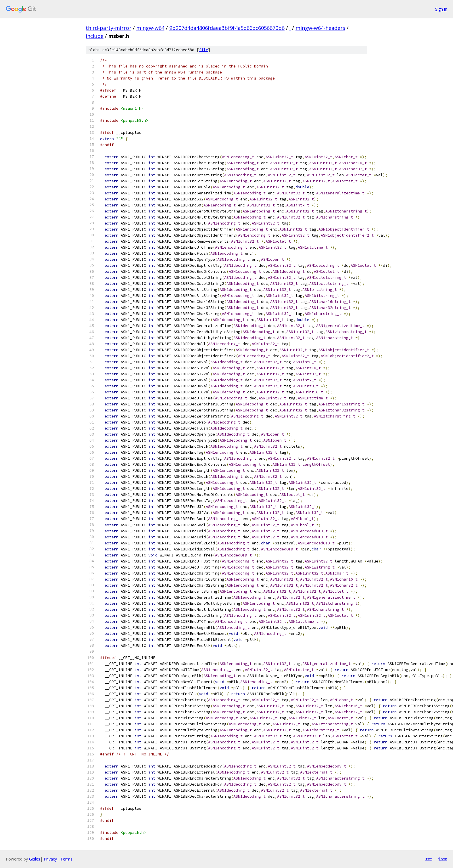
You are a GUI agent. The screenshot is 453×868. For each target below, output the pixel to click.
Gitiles (35, 859)
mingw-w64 (150, 28)
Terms (66, 859)
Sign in (441, 9)
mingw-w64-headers (320, 28)
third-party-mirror (109, 28)
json (443, 859)
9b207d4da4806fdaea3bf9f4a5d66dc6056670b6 (227, 28)
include (95, 36)
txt (429, 859)
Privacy (50, 859)
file (204, 50)
